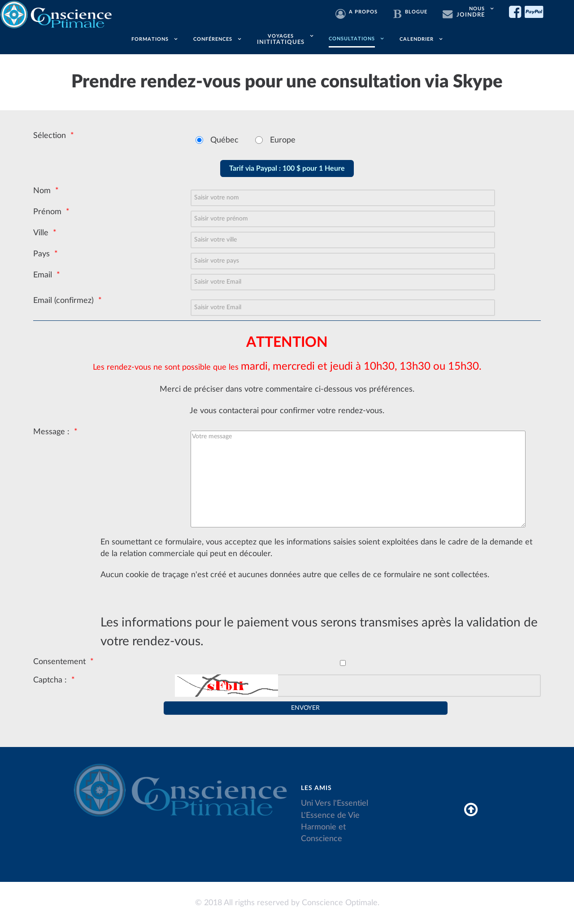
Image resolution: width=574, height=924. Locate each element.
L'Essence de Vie (330, 815)
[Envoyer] (305, 708)
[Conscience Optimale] (57, 13)
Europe (283, 140)
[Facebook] (517, 13)
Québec (224, 140)
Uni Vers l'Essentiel (335, 803)
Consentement (59, 662)
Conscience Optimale (340, 903)
